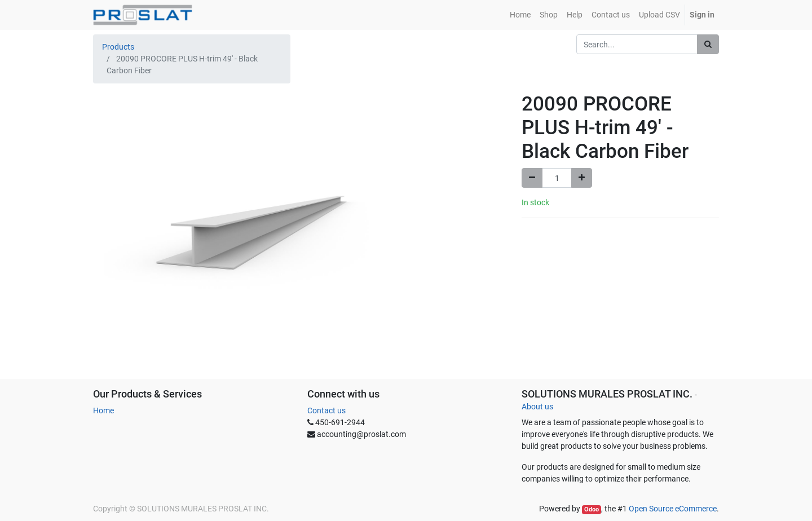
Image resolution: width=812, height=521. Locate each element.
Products (118, 47)
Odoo (592, 509)
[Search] (708, 44)
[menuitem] (520, 15)
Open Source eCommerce (673, 509)
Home (103, 410)
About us (537, 407)
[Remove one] (532, 178)
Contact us (326, 410)
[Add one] (582, 178)
